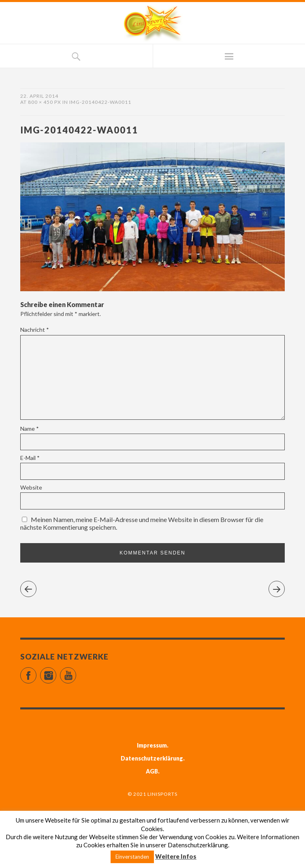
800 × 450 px (45, 102)
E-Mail (30, 458)
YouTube (76, 672)
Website (31, 487)
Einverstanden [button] (132, 857)
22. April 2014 (39, 96)
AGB (152, 771)
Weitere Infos (176, 856)
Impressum (152, 745)
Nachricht (35, 330)
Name (30, 429)
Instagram (56, 672)
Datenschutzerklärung (152, 758)
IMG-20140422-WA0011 (100, 102)
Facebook (36, 672)
